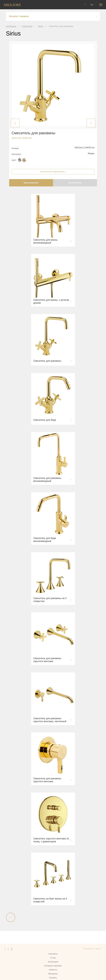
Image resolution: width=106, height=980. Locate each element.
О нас (53, 958)
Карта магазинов (31, 183)
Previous (15, 123)
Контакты (53, 954)
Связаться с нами (92, 949)
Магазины (53, 974)
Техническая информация (52, 172)
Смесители (27, 26)
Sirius (41, 26)
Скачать (53, 978)
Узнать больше (75, 183)
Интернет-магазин (53, 966)
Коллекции (11, 26)
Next (91, 123)
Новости (53, 970)
